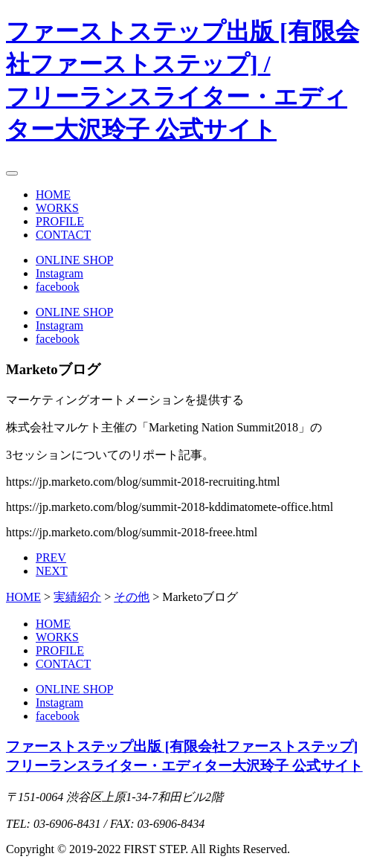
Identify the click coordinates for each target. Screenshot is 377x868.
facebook (58, 287)
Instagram (59, 273)
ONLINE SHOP (74, 260)
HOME (53, 195)
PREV (51, 557)
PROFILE (60, 221)
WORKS (57, 208)
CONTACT (63, 235)
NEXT (52, 571)
